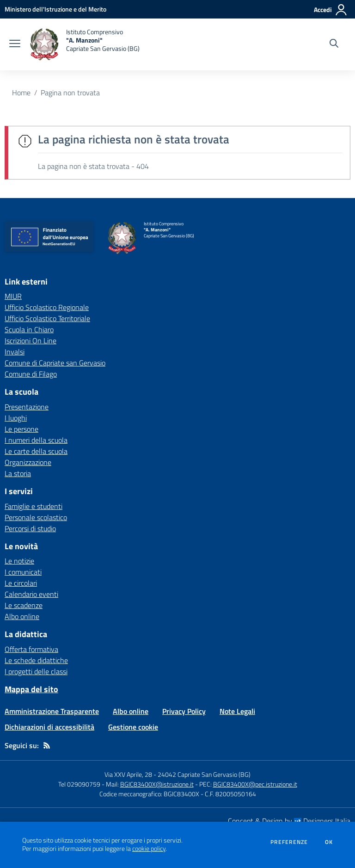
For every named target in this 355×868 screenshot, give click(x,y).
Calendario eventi (31, 594)
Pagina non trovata (70, 93)
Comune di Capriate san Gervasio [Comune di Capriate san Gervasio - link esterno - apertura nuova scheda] (55, 363)
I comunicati (23, 572)
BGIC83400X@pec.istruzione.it (255, 784)
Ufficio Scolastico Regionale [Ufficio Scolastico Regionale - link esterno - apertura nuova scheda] (47, 307)
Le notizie (19, 561)
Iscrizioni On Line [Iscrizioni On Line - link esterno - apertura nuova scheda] (31, 341)
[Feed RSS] (47, 745)
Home (21, 93)
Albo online (22, 616)
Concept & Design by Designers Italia (289, 821)
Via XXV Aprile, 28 (128, 774)
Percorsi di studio (30, 528)
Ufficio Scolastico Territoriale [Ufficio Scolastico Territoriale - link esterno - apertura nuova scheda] (47, 318)
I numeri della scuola (36, 440)
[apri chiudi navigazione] (15, 44)
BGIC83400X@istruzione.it (157, 784)
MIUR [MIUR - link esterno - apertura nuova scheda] (13, 296)
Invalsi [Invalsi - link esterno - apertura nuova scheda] (15, 352)
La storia (18, 473)
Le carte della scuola (36, 451)
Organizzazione (28, 462)
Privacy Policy (184, 711)
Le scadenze (24, 605)
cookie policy (149, 849)
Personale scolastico (36, 517)
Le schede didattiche (36, 660)
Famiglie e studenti (34, 506)
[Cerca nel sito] (334, 44)
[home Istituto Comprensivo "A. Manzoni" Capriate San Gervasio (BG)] (85, 44)
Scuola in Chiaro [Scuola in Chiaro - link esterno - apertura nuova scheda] (29, 329)
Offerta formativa (31, 649)
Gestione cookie (133, 727)
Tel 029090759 (79, 784)
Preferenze (289, 842)
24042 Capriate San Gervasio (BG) (204, 774)
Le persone (21, 429)
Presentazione (27, 407)
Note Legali (237, 711)
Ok (329, 842)
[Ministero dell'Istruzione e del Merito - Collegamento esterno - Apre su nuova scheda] (55, 9)
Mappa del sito (31, 689)
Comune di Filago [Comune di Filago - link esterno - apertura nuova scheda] (31, 374)
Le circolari (21, 583)
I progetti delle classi (36, 671)
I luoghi (16, 418)
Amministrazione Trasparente (52, 711)
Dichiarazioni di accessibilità (49, 727)
